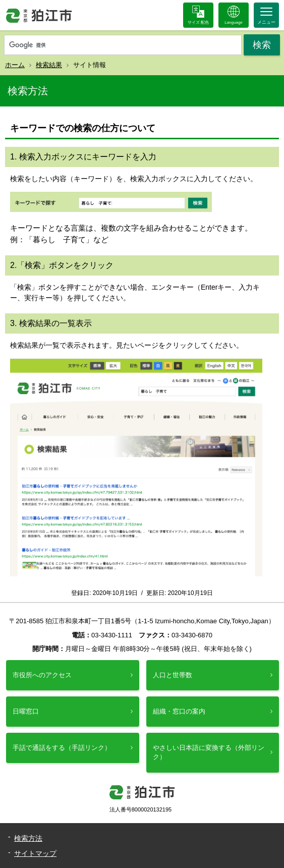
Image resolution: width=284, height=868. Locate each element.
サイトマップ (35, 853)
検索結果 (49, 65)
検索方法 (28, 838)
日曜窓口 (26, 711)
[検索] (123, 45)
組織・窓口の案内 (179, 711)
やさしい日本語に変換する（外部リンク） (209, 752)
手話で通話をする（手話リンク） (62, 748)
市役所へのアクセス (42, 675)
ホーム (15, 65)
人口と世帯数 (173, 675)
